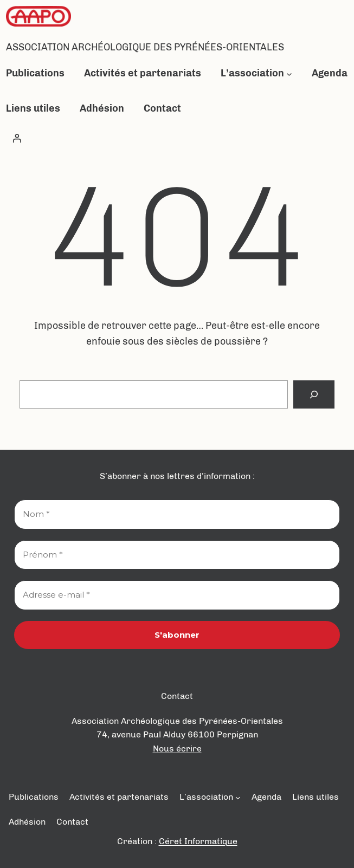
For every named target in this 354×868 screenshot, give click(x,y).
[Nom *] (177, 514)
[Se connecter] (17, 138)
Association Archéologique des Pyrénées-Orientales (145, 47)
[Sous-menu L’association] (289, 73)
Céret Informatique (198, 841)
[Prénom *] (177, 555)
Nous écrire (177, 749)
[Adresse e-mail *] (177, 595)
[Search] (314, 394)
